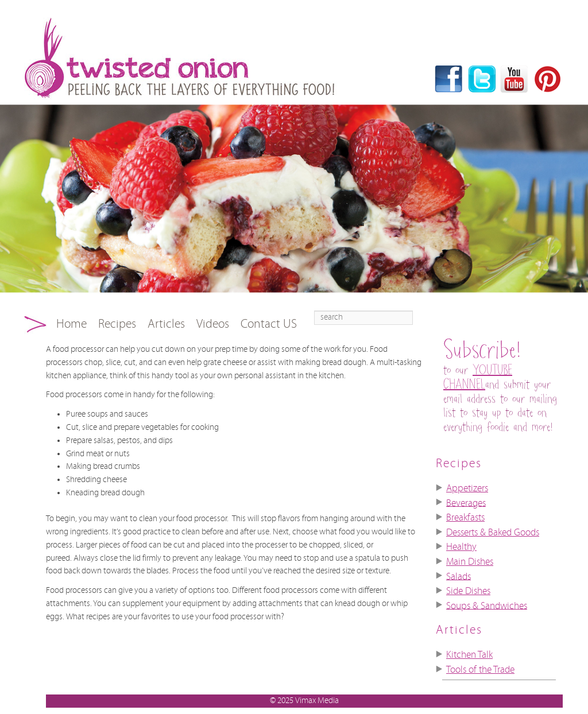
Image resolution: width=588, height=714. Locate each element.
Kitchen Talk (469, 655)
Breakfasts (465, 518)
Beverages (466, 503)
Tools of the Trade (480, 670)
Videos (213, 324)
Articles (166, 324)
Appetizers (467, 488)
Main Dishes (470, 562)
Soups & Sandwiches (487, 606)
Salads (459, 576)
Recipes (117, 324)
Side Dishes (468, 591)
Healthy (461, 547)
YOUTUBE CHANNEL (478, 378)
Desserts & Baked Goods (493, 533)
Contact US (269, 324)
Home (71, 324)
